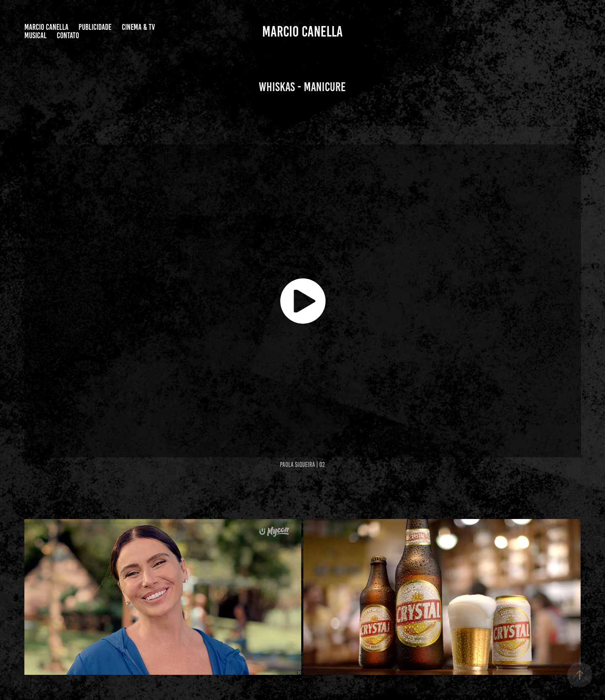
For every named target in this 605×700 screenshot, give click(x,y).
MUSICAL (36, 35)
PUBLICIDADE (95, 27)
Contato (68, 35)
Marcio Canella (46, 27)
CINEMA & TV (138, 27)
